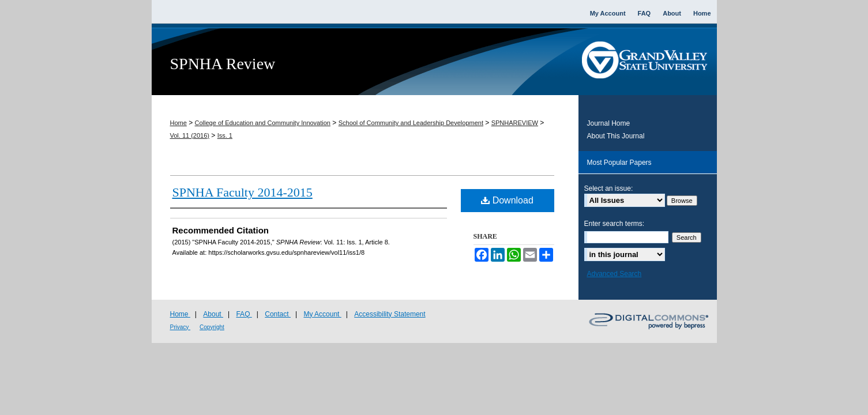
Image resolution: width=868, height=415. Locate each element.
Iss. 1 (225, 135)
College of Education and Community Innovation (263, 123)
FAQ (244, 314)
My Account (322, 314)
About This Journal (616, 136)
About (213, 314)
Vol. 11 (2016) (190, 135)
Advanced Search (615, 274)
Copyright (212, 327)
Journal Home (609, 123)
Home (179, 123)
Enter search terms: (615, 224)
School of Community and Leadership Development (411, 123)
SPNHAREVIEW (515, 123)
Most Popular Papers (619, 163)
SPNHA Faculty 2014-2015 (243, 192)
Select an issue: (609, 188)
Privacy (181, 327)
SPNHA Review (223, 64)
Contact (278, 314)
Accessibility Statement (390, 314)
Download (507, 200)
